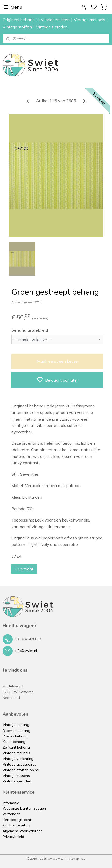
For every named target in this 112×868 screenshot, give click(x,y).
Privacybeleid (13, 837)
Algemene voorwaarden (23, 831)
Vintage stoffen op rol (21, 770)
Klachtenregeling (16, 825)
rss (83, 859)
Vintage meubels (90, 20)
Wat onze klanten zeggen (24, 808)
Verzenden (11, 814)
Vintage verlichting (18, 759)
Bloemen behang (16, 731)
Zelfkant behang (16, 747)
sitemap (74, 859)
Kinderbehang (14, 742)
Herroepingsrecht (17, 820)
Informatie (11, 803)
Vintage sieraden (52, 27)
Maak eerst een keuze (57, 361)
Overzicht (24, 569)
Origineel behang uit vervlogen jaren (36, 20)
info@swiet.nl (26, 651)
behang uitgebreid (30, 330)
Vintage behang (16, 725)
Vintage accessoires (19, 764)
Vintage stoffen (17, 27)
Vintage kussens (16, 776)
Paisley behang (15, 736)
